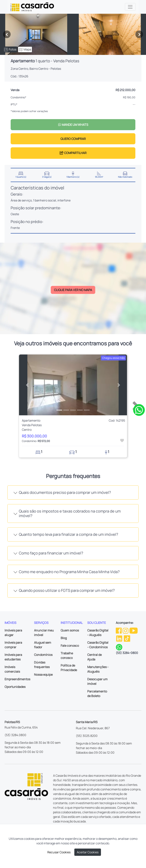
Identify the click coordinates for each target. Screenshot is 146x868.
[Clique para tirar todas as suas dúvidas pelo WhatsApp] (139, 410)
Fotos (10, 49)
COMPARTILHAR (73, 153)
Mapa (25, 49)
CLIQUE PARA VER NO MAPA (73, 290)
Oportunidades (15, 687)
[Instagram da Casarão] (126, 630)
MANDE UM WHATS (73, 125)
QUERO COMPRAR (73, 139)
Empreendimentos (17, 679)
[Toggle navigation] (130, 7)
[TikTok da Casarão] (127, 638)
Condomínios (43, 655)
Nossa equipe (43, 675)
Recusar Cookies (59, 852)
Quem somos (70, 630)
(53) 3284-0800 (127, 653)
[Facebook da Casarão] (119, 630)
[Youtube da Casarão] (134, 630)
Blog (64, 638)
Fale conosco (70, 646)
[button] (27, 385)
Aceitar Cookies (88, 852)
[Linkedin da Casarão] (119, 638)
